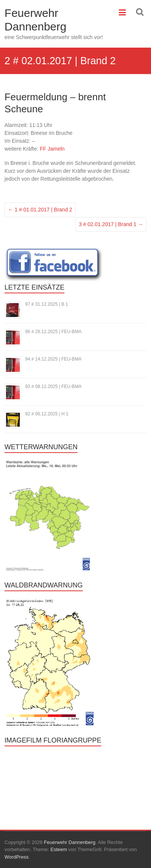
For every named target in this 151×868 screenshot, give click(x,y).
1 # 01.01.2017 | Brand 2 (40, 210)
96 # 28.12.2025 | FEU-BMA (53, 332)
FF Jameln (52, 149)
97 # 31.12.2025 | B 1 (47, 304)
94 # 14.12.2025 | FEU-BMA (53, 359)
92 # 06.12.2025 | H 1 (47, 414)
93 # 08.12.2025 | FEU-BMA (53, 386)
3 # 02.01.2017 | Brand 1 (111, 224)
